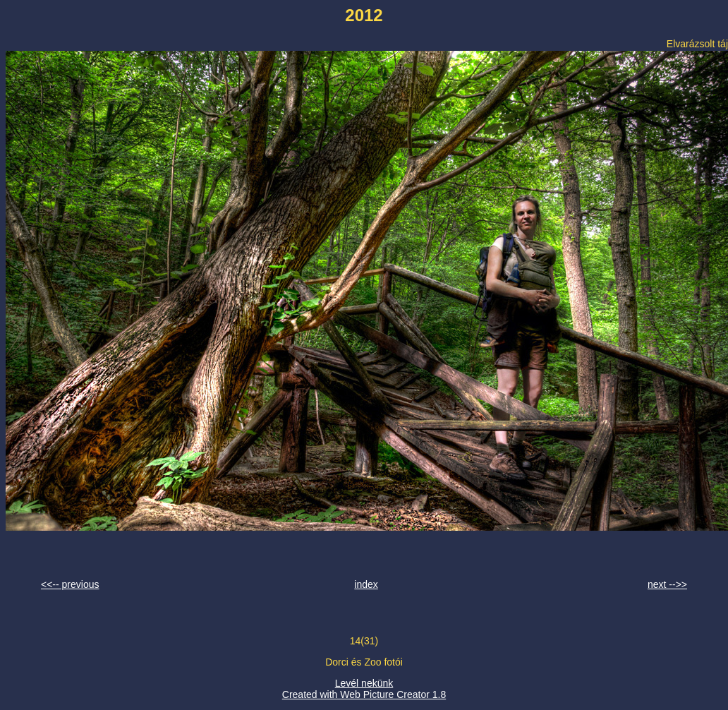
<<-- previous (70, 584)
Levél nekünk (364, 683)
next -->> (667, 584)
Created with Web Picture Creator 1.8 (364, 694)
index (366, 584)
